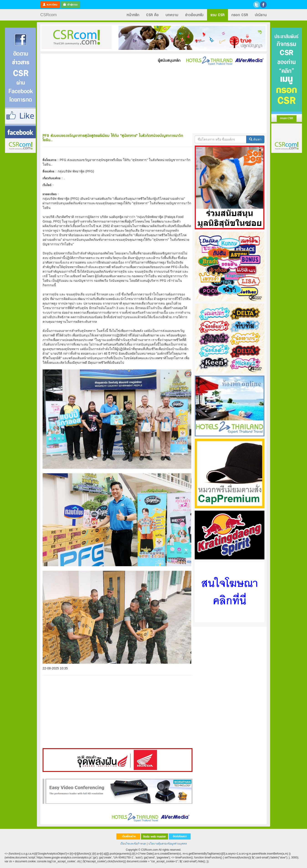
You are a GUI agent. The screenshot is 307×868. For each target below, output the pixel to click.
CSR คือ (152, 15)
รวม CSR (217, 15)
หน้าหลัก (133, 15)
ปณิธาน (261, 15)
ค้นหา (255, 139)
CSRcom (49, 15)
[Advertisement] (20, 222)
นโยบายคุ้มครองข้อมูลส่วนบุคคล (168, 844)
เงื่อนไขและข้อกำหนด (133, 844)
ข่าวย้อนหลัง (194, 15)
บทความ (172, 15)
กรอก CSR (240, 15)
